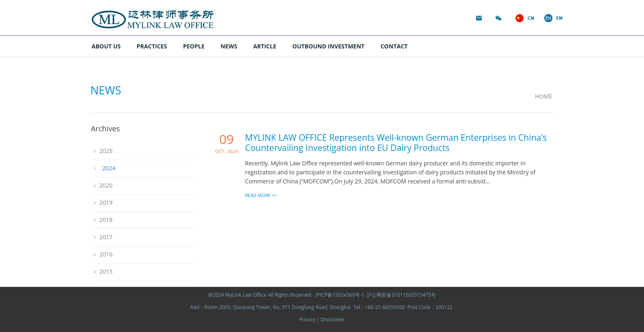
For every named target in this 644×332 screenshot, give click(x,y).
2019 (106, 203)
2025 (106, 151)
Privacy (308, 319)
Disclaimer (333, 319)
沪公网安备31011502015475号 (401, 295)
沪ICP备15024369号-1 (340, 295)
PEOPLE (194, 46)
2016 (106, 254)
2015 (106, 271)
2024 (109, 168)
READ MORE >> (261, 195)
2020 (106, 185)
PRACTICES (152, 46)
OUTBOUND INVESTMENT (329, 46)
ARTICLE (264, 46)
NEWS (229, 46)
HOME (543, 96)
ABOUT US (106, 46)
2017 (106, 237)
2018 (106, 220)
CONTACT (394, 46)
